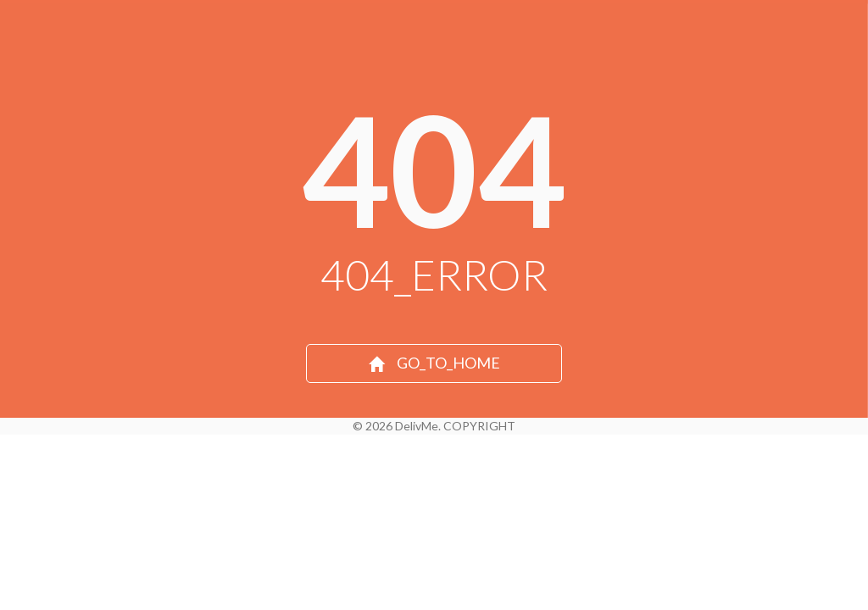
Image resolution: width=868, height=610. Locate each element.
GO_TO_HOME (434, 363)
